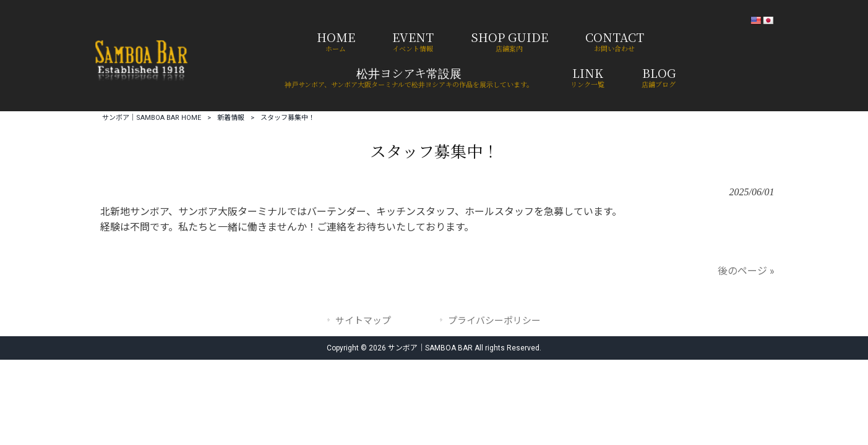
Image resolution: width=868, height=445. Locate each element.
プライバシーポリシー (494, 321)
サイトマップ (363, 321)
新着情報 (231, 118)
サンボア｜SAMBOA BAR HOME (152, 118)
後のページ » (746, 271)
